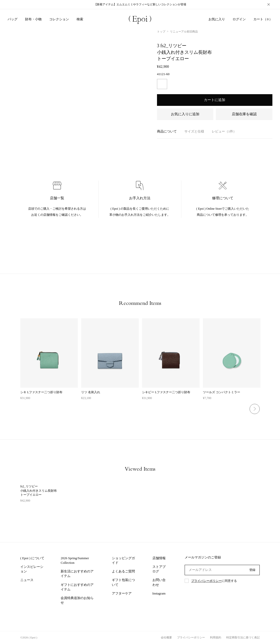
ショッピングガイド (123, 560)
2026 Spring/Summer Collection (75, 560)
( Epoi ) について (32, 558)
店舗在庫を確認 (244, 114)
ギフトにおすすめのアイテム (77, 587)
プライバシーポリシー (206, 581)
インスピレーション (32, 569)
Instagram (159, 593)
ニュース (27, 580)
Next (255, 409)
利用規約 (216, 637)
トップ (161, 31)
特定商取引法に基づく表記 (243, 637)
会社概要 (166, 637)
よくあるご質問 (123, 571)
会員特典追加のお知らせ (77, 600)
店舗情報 (159, 558)
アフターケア (122, 593)
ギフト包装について (123, 582)
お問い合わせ (159, 582)
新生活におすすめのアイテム (77, 574)
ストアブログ (159, 569)
